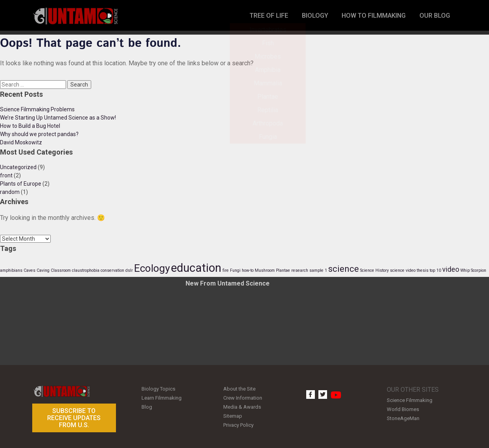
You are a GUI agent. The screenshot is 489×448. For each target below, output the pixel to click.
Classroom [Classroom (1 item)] (61, 270)
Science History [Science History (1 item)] (374, 270)
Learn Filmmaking (162, 397)
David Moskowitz (21, 142)
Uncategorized (18, 167)
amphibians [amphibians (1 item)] (11, 270)
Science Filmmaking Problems (37, 109)
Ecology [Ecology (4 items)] (152, 268)
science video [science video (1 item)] (403, 270)
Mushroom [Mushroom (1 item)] (265, 270)
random (10, 192)
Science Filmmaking (410, 400)
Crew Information (243, 397)
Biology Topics (158, 388)
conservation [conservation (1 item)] (112, 270)
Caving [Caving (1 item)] (43, 270)
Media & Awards (242, 405)
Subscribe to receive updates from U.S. (74, 418)
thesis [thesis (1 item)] (423, 270)
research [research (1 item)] (300, 270)
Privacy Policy (238, 421)
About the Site (239, 388)
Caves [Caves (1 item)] (29, 270)
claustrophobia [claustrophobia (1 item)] (86, 270)
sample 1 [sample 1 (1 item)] (318, 270)
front (6, 175)
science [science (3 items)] (344, 269)
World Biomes (403, 408)
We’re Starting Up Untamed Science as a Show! (58, 118)
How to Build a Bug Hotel (30, 126)
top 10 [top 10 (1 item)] (435, 270)
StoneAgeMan (403, 416)
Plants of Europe (21, 184)
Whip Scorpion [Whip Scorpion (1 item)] (473, 270)
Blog (147, 405)
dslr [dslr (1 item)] (129, 270)
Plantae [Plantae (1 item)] (283, 270)
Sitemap (233, 413)
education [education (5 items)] (196, 268)
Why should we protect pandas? (39, 134)
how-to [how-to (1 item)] (248, 270)
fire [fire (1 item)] (226, 270)
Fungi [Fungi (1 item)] (235, 270)
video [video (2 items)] (451, 269)
